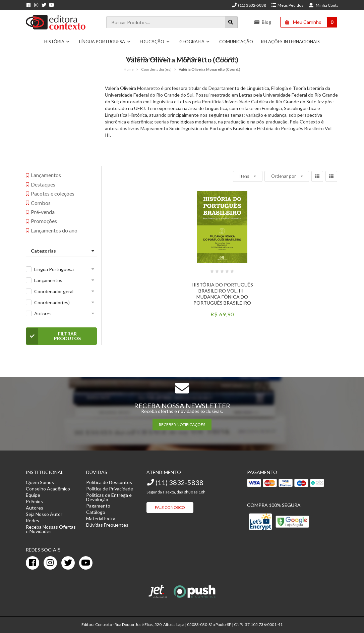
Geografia (195, 42)
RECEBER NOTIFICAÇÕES (182, 425)
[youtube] (86, 563)
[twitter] (68, 563)
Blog (263, 22)
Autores (43, 313)
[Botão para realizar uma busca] (231, 22)
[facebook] (33, 563)
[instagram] (50, 563)
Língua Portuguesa (105, 42)
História (57, 42)
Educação (155, 42)
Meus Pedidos (287, 5)
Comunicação (236, 42)
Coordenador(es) (52, 302)
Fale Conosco (170, 507)
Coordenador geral (54, 291)
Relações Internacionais (290, 42)
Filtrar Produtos (53, 336)
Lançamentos (48, 280)
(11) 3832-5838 (249, 5)
